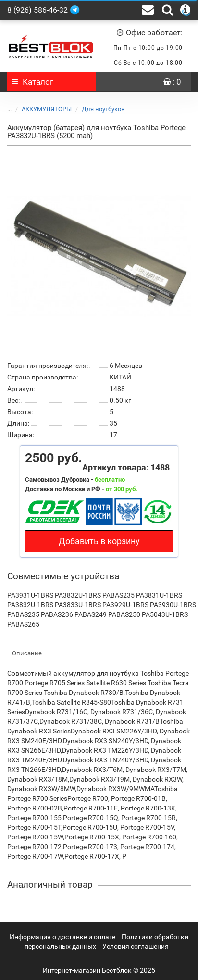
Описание (27, 653)
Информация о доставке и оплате (62, 937)
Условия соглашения (136, 946)
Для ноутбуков (97, 109)
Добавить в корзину (99, 541)
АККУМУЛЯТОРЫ (41, 109)
